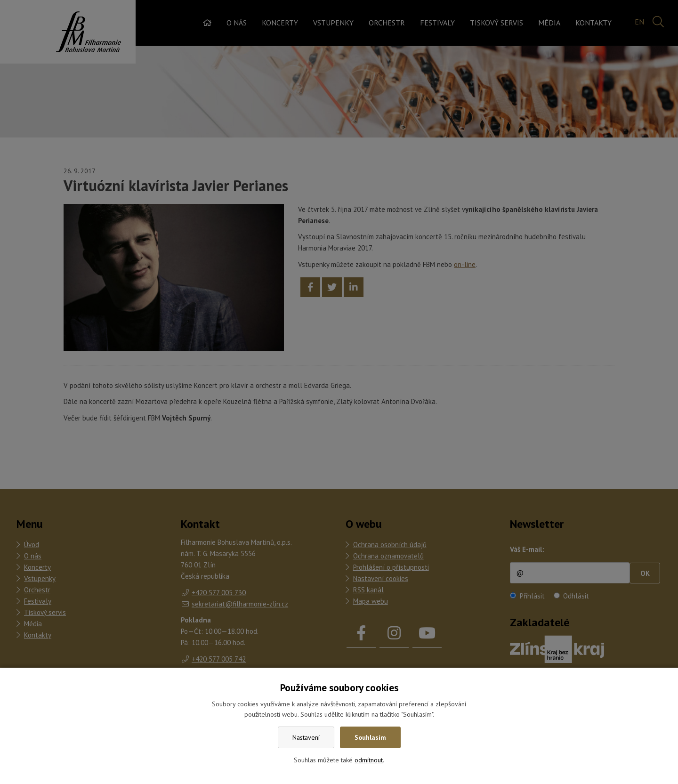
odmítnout (369, 760)
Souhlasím (370, 737)
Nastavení (306, 737)
